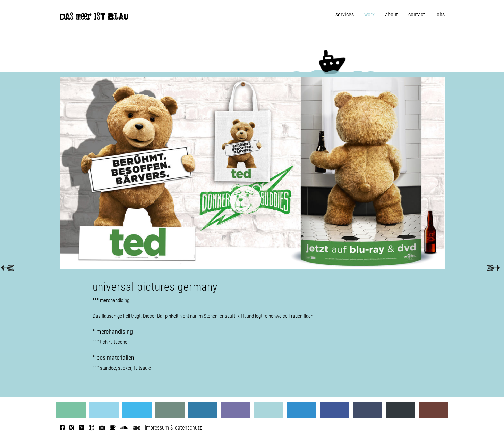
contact (417, 14)
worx (369, 14)
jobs (440, 14)
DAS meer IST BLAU (94, 18)
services (345, 14)
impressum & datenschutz (173, 428)
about (391, 14)
